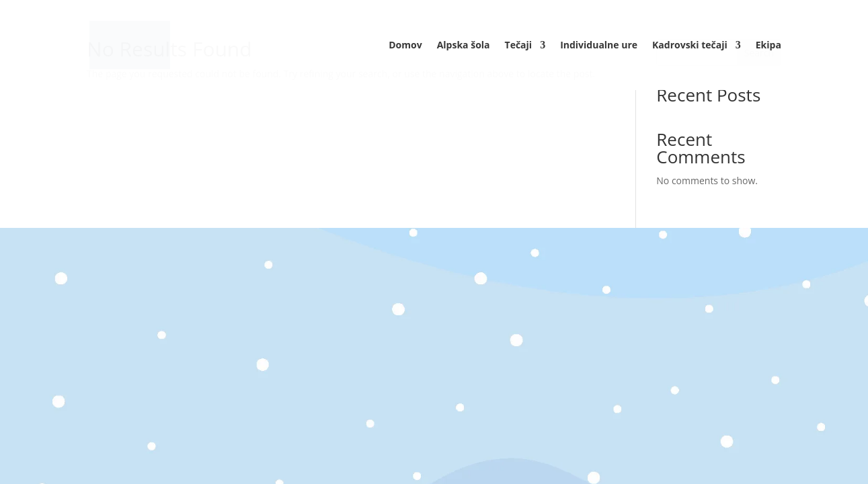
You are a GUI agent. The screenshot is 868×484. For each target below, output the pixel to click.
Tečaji (519, 46)
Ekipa (768, 46)
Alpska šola (464, 46)
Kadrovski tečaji (690, 46)
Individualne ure (599, 46)
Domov (405, 46)
